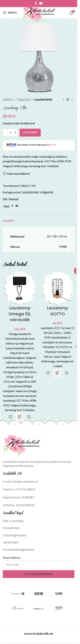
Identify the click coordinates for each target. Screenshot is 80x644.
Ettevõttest (11, 528)
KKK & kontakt (13, 521)
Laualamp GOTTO (57, 311)
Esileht (8, 100)
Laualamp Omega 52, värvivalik (20, 314)
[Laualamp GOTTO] (57, 288)
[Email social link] (17, 206)
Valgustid (23, 100)
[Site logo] (39, 12)
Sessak (14, 199)
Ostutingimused (14, 535)
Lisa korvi (30, 132)
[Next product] (72, 100)
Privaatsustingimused (18, 550)
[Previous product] (63, 100)
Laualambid (43, 100)
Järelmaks (11, 542)
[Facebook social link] (12, 206)
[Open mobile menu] (10, 13)
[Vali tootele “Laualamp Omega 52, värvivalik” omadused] (20, 417)
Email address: (12, 557)
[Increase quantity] (15, 133)
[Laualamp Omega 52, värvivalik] (20, 288)
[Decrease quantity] (5, 133)
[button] (57, 373)
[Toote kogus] (10, 133)
